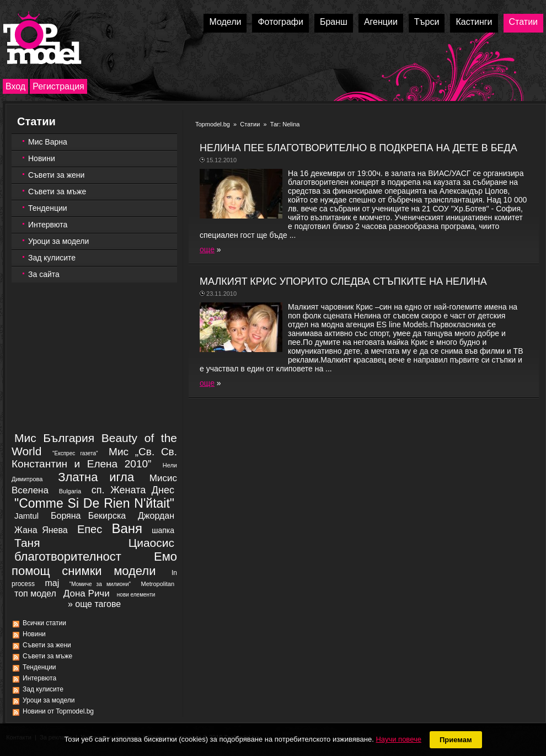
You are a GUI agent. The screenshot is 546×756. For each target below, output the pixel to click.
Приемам (456, 740)
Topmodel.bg (213, 124)
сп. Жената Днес (133, 490)
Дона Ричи (87, 593)
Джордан (156, 516)
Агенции (381, 22)
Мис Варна (48, 142)
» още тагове (94, 604)
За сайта (44, 274)
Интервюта (48, 225)
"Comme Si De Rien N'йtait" (94, 503)
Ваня (127, 528)
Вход (15, 86)
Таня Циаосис (94, 543)
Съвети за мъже (57, 191)
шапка (163, 530)
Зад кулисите (52, 258)
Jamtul (26, 516)
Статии (523, 22)
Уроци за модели (58, 241)
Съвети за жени (56, 175)
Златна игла (96, 477)
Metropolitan (157, 584)
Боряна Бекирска (88, 516)
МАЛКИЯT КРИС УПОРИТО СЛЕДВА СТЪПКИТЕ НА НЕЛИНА (343, 281)
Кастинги (474, 22)
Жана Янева (41, 530)
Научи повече (398, 739)
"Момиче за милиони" (100, 584)
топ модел (35, 593)
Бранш (334, 22)
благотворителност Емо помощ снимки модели (94, 564)
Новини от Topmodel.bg (58, 711)
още (207, 249)
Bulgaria (70, 491)
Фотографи (280, 22)
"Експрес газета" (75, 453)
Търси (427, 22)
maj (52, 583)
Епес (90, 529)
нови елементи (136, 595)
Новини (42, 158)
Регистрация (58, 86)
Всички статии (44, 623)
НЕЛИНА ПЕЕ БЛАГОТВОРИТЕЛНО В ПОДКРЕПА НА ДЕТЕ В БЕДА (358, 148)
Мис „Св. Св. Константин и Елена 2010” (94, 458)
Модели (225, 22)
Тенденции (48, 208)
